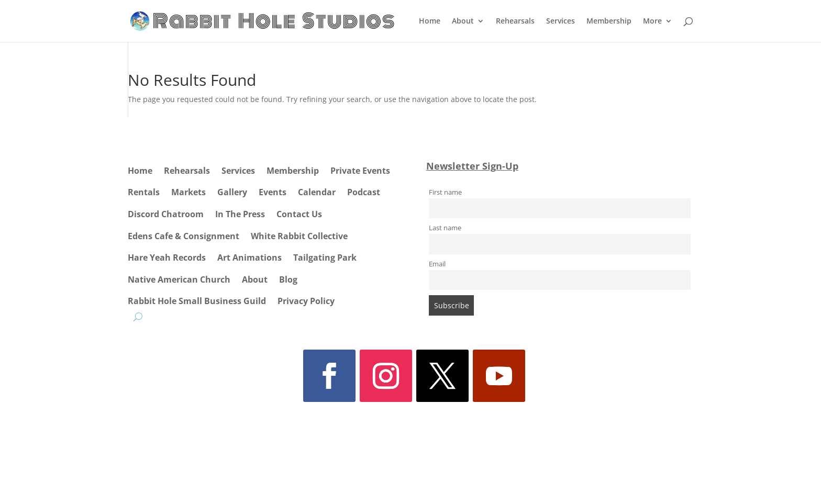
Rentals (144, 192)
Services (561, 21)
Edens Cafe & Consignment (184, 236)
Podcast (364, 192)
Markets (188, 192)
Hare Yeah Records (167, 257)
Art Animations (249, 257)
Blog (288, 279)
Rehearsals (515, 21)
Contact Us (299, 214)
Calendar (317, 192)
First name (445, 192)
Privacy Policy (306, 301)
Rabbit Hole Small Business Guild (197, 301)
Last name (445, 228)
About (463, 21)
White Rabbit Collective (299, 236)
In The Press (240, 214)
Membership (609, 21)
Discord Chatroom (166, 214)
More (652, 21)
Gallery (232, 192)
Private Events (360, 171)
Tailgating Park (325, 257)
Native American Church (179, 279)
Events (273, 192)
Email (437, 264)
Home (430, 21)
